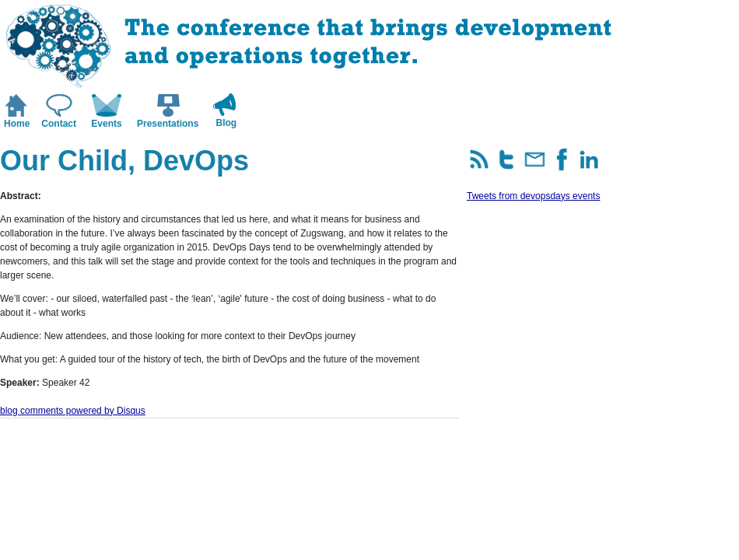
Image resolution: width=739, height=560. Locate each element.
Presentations (168, 124)
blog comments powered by (73, 411)
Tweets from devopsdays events (533, 196)
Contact (59, 124)
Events (106, 124)
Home (17, 124)
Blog (227, 123)
